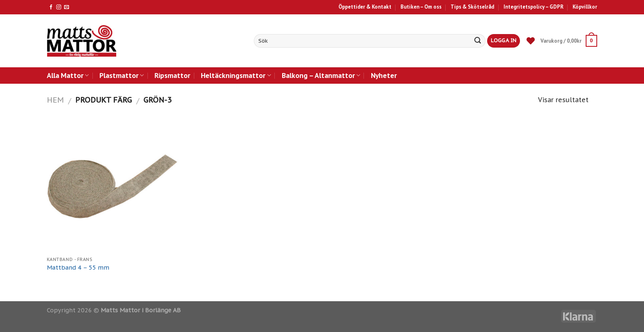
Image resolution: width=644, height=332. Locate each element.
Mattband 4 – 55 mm (78, 268)
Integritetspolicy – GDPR (534, 7)
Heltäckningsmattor (236, 75)
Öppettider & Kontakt (365, 7)
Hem (55, 100)
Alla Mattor (68, 75)
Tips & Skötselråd (472, 7)
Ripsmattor (172, 75)
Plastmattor (122, 75)
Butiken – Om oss (421, 7)
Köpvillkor (585, 7)
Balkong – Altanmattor (321, 75)
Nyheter (384, 75)
